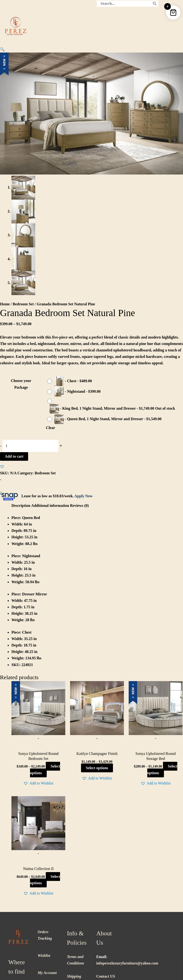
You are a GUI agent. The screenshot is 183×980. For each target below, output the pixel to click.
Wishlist (44, 839)
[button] (2, 49)
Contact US (106, 860)
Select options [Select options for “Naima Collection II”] (45, 763)
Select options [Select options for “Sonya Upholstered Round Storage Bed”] (162, 653)
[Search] (155, 4)
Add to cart (14, 340)
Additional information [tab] (50, 389)
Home (5, 188)
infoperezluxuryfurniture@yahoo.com (127, 847)
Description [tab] (21, 389)
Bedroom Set (23, 188)
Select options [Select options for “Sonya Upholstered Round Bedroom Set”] (45, 653)
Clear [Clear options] (51, 311)
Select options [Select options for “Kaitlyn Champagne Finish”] (97, 652)
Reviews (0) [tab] (79, 389)
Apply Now (84, 379)
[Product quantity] (30, 330)
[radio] (71, 265)
